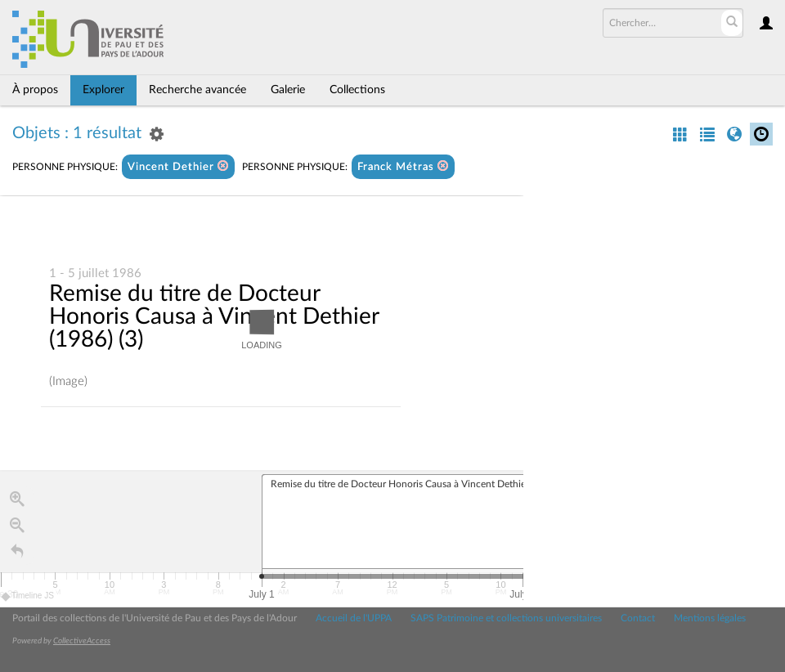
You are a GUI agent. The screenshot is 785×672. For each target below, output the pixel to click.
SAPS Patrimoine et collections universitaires (506, 618)
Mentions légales (710, 618)
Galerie (288, 90)
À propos (35, 90)
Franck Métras (403, 166)
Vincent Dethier (178, 166)
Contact (638, 618)
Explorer (103, 90)
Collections (357, 90)
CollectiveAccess (82, 641)
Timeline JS (28, 597)
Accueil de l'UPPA (354, 618)
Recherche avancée (197, 90)
